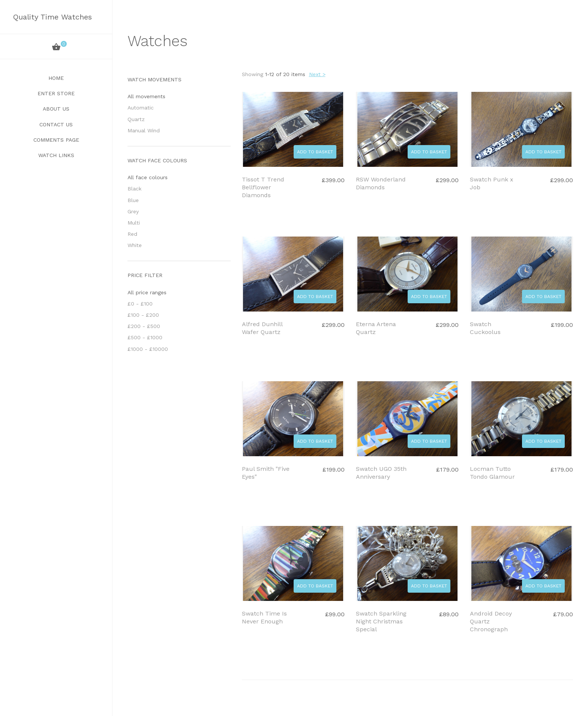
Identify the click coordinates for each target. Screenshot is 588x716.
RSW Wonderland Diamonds (381, 183)
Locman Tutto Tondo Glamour (492, 473)
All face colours (148, 177)
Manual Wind (144, 130)
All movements (146, 96)
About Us (56, 109)
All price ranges (147, 292)
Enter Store (56, 93)
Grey (133, 211)
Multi (134, 223)
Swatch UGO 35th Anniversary (381, 473)
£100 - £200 (143, 315)
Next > (317, 74)
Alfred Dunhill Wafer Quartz (262, 328)
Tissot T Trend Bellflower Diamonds (263, 187)
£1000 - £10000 (148, 349)
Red (132, 234)
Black (134, 189)
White (135, 245)
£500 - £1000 (145, 337)
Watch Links (56, 155)
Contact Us (56, 124)
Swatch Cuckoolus (485, 328)
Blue (133, 200)
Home (56, 78)
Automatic (141, 108)
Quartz (136, 119)
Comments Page (56, 140)
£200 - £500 (144, 326)
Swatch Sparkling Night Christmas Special (381, 621)
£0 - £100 (140, 304)
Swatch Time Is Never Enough (264, 617)
